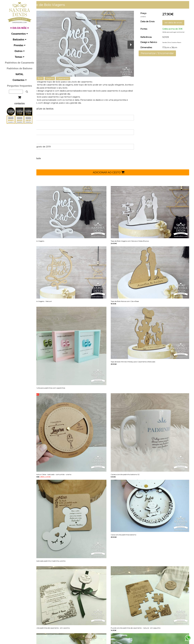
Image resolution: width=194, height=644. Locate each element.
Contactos (19, 80)
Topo (43, 78)
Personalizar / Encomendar (161, 53)
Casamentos (20, 34)
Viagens (60, 78)
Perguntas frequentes (19, 86)
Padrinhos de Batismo (20, 68)
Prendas (20, 45)
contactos (19, 103)
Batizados (20, 40)
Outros (20, 51)
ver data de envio (175, 23)
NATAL (20, 74)
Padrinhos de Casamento (20, 63)
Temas (20, 57)
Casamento (74, 78)
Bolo (51, 78)
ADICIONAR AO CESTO (114, 172)
